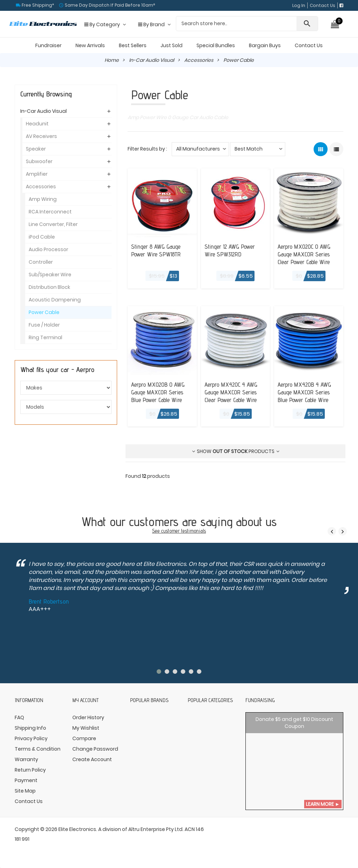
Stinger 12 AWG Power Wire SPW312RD (231, 250)
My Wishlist (86, 728)
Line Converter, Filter (53, 224)
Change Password (95, 749)
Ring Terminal (45, 337)
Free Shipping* (37, 5)
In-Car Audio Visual (152, 60)
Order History (88, 717)
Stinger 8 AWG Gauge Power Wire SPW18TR (157, 250)
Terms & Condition (38, 749)
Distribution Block (49, 287)
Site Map (25, 790)
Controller (41, 262)
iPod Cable (42, 237)
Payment (26, 780)
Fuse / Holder (44, 325)
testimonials (194, 531)
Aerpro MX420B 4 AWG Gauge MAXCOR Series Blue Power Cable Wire (306, 392)
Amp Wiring (43, 199)
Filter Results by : (147, 149)
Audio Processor (48, 249)
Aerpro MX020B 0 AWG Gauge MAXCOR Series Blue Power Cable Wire (160, 392)
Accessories (199, 60)
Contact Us (323, 5)
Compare (84, 738)
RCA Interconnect (50, 212)
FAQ (19, 717)
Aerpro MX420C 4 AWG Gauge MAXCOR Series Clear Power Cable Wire (232, 392)
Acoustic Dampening (55, 300)
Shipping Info (30, 728)
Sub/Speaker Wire (50, 275)
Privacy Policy (31, 738)
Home (112, 60)
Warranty (26, 759)
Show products (236, 451)
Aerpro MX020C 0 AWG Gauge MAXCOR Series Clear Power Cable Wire (306, 254)
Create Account (92, 759)
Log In (299, 5)
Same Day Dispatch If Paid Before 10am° (109, 5)
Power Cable (44, 312)
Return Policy (30, 769)
